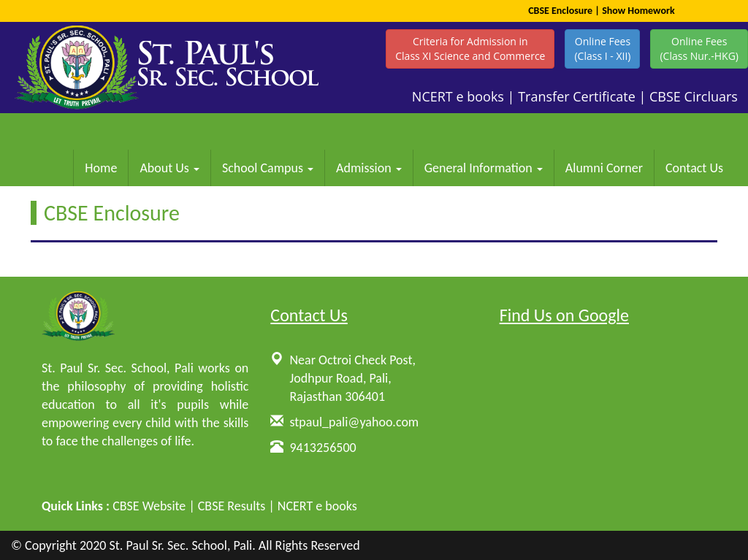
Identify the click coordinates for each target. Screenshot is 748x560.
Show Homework (638, 11)
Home (101, 168)
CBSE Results (232, 506)
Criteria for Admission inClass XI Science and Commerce (470, 49)
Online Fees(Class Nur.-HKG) (699, 49)
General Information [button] (484, 168)
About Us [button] (169, 168)
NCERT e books (458, 96)
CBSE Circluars (694, 96)
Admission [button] (369, 168)
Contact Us (694, 168)
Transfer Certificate (577, 96)
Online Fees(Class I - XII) (602, 49)
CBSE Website (149, 506)
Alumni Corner (604, 168)
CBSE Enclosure (560, 11)
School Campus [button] (268, 168)
